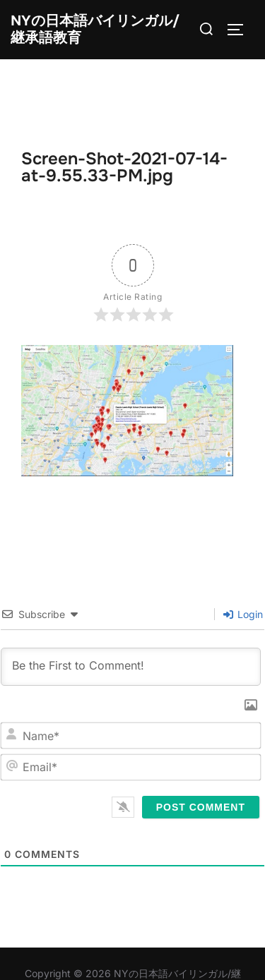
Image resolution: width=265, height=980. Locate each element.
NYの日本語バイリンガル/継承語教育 (95, 30)
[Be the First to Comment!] (131, 667)
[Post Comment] (201, 807)
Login (243, 614)
